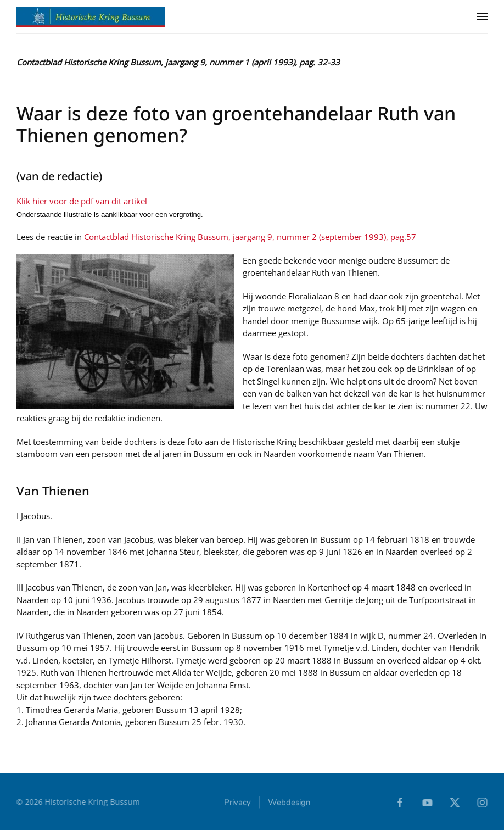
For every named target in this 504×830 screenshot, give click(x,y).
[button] (482, 16)
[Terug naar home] (91, 16)
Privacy (237, 803)
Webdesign (289, 803)
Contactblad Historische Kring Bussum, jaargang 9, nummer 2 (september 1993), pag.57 (250, 237)
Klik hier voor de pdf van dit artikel (82, 201)
